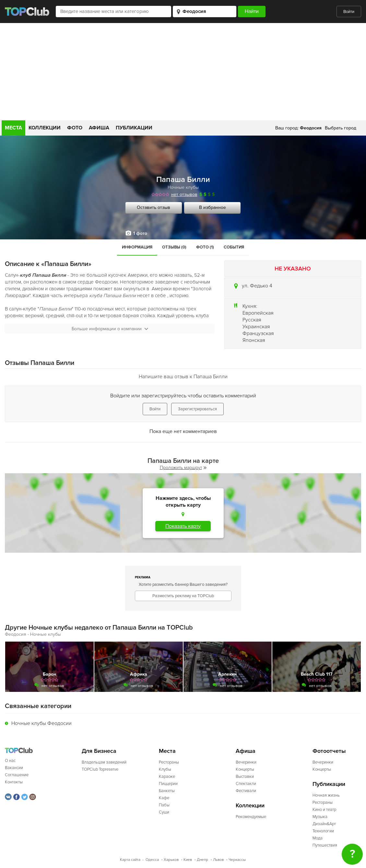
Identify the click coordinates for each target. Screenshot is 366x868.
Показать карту (183, 526)
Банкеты (167, 791)
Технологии (323, 831)
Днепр (202, 860)
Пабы (164, 805)
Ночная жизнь (326, 795)
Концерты (245, 769)
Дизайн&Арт (324, 824)
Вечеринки (246, 762)
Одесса (152, 860)
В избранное (213, 207)
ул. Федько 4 (257, 286)
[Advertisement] (183, 72)
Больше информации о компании (110, 329)
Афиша (99, 128)
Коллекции (45, 128)
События (234, 247)
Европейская (258, 313)
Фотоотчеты (329, 751)
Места (13, 128)
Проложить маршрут (183, 468)
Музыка (320, 817)
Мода (318, 838)
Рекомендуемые (251, 817)
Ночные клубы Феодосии (41, 723)
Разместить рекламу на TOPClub (183, 596)
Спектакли (246, 784)
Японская (254, 340)
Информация (137, 247)
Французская (258, 333)
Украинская (256, 327)
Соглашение (17, 775)
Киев (188, 860)
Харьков (171, 860)
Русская (252, 320)
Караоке (167, 777)
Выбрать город (341, 128)
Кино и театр (324, 810)
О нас (10, 761)
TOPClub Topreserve (100, 769)
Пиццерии (168, 784)
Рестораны (169, 762)
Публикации (134, 128)
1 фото (140, 233)
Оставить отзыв (153, 207)
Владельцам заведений (104, 762)
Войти (349, 12)
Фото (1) (205, 247)
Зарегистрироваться (197, 409)
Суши (164, 812)
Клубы (165, 769)
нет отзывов (184, 194)
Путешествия (325, 845)
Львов (218, 860)
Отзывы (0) (174, 247)
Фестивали (246, 791)
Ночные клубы (183, 187)
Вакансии (14, 768)
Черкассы (237, 860)
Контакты (14, 782)
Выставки (245, 777)
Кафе (164, 798)
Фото (75, 128)
